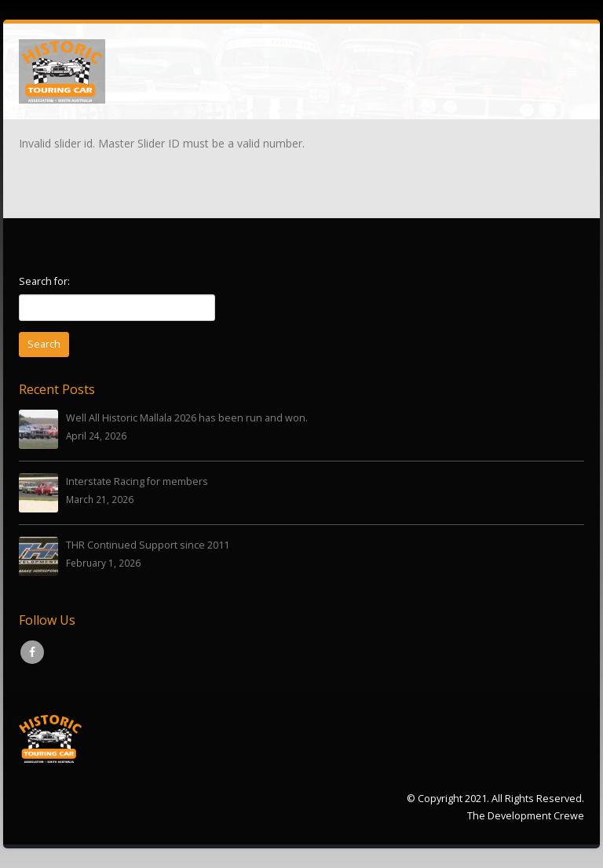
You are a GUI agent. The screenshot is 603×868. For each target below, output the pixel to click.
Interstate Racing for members (137, 481)
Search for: (44, 281)
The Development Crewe (526, 816)
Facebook (32, 652)
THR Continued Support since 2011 (148, 545)
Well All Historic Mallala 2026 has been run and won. (187, 418)
